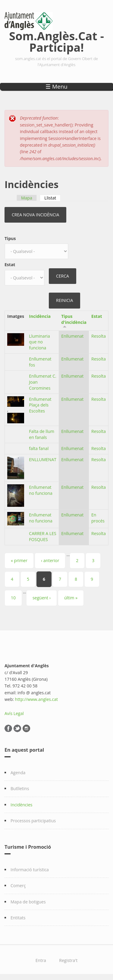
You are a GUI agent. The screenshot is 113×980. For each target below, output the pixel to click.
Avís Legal (14, 713)
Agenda (18, 773)
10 (13, 598)
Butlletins (20, 788)
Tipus (10, 238)
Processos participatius (33, 821)
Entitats (18, 918)
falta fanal (39, 448)
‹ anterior (50, 560)
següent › (42, 598)
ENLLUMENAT (43, 460)
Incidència (40, 316)
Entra (41, 960)
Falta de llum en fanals (42, 434)
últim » (71, 598)
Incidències (22, 805)
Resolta (99, 336)
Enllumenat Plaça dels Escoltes (40, 405)
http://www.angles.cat (37, 699)
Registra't (68, 960)
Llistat (52, 198)
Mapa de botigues (28, 902)
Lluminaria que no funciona (39, 342)
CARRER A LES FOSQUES (42, 536)
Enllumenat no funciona (41, 490)
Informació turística (30, 870)
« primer (19, 560)
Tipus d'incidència (74, 319)
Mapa (27, 198)
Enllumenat (72, 336)
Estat (10, 265)
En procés (98, 518)
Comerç (18, 886)
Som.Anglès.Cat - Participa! (56, 40)
